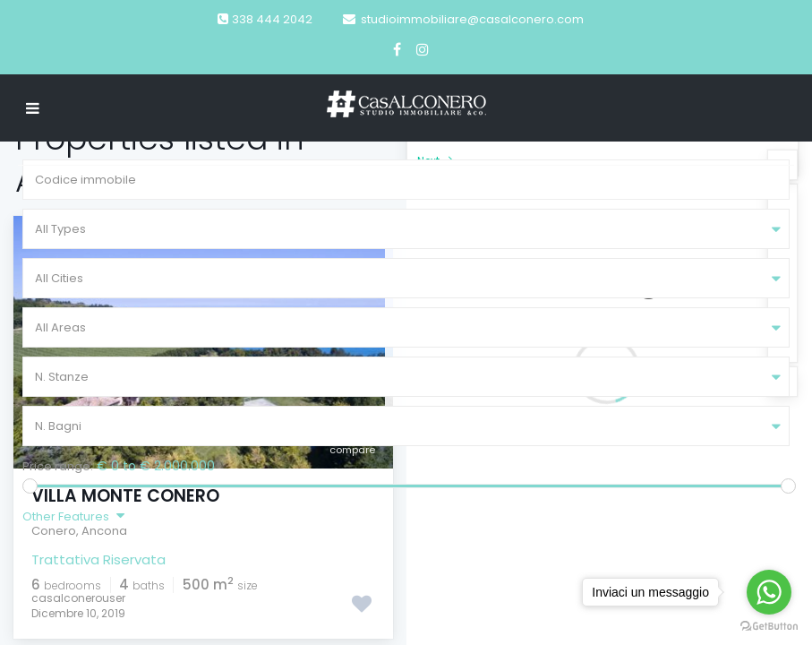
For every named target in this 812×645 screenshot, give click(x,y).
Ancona (104, 531)
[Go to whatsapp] (769, 592)
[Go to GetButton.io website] (769, 627)
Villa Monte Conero (125, 496)
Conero (54, 531)
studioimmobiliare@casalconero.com (472, 19)
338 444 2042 (272, 19)
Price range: (58, 466)
